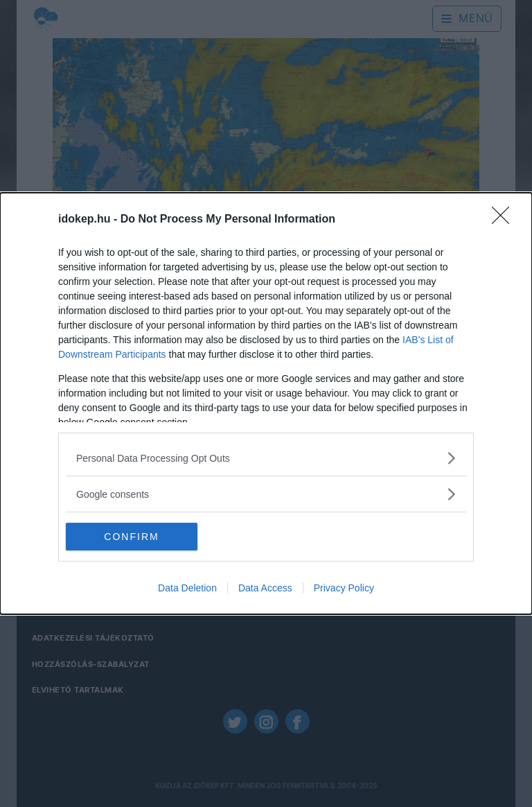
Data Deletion (187, 588)
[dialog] (266, 403)
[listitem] (266, 458)
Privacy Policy (344, 588)
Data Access (265, 588)
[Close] (505, 220)
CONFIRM (131, 537)
